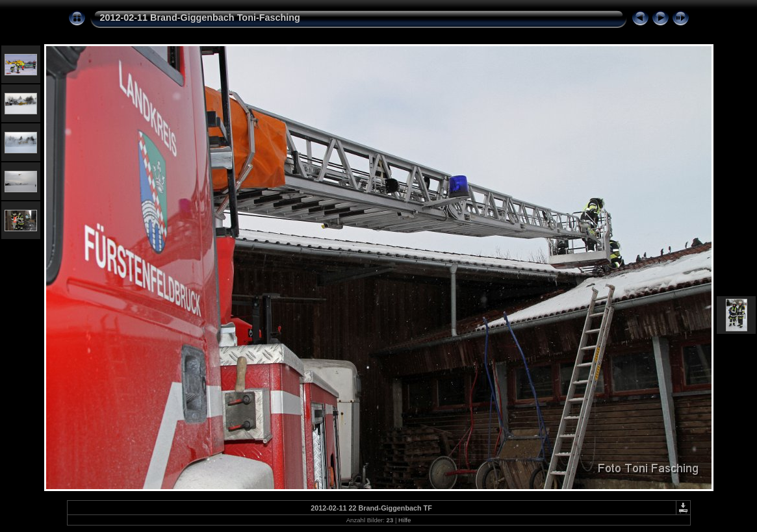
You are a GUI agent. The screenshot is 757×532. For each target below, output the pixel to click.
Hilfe (404, 520)
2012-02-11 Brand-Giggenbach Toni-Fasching (200, 18)
